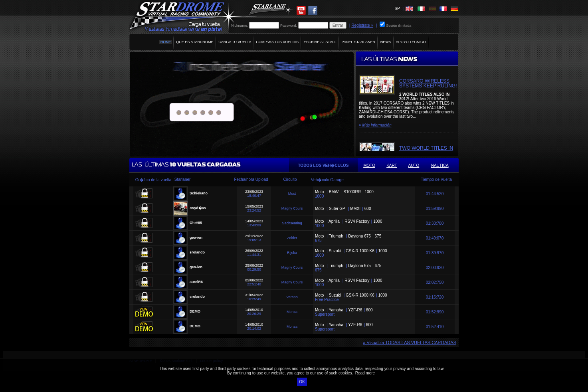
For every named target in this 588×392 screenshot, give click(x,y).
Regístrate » (362, 25)
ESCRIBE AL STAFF (320, 42)
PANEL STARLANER (358, 42)
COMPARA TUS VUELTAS (277, 42)
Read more (365, 373)
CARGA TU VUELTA (235, 42)
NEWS (386, 42)
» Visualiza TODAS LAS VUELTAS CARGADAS (410, 343)
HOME (166, 42)
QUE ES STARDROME (195, 42)
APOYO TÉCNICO (411, 42)
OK (302, 382)
